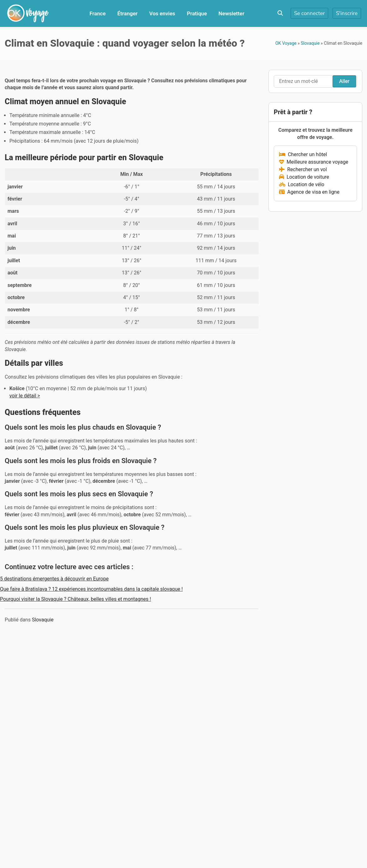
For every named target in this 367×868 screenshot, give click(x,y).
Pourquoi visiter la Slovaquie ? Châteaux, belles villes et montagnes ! (76, 599)
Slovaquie (310, 43)
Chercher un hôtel (303, 154)
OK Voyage (286, 43)
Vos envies (162, 13)
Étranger (127, 13)
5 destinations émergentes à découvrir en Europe (54, 579)
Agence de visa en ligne (309, 192)
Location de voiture (304, 177)
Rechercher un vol (303, 169)
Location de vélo (302, 184)
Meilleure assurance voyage (314, 162)
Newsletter (231, 13)
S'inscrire (347, 13)
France (98, 13)
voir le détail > (25, 396)
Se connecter (309, 13)
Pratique (197, 13)
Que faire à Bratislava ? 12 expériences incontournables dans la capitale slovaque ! (91, 589)
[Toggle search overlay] (280, 13)
